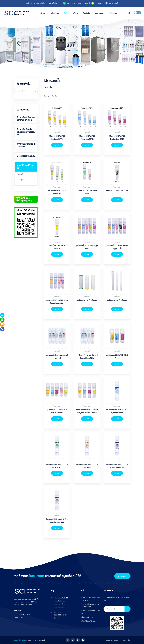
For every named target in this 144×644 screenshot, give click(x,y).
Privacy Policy (126, 640)
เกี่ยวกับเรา (55, 13)
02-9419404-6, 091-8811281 (61, 616)
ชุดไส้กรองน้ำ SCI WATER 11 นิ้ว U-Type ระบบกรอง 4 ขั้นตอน (87, 411)
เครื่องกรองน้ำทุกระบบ (88, 617)
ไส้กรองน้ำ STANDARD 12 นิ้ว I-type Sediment (117, 411)
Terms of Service (112, 640)
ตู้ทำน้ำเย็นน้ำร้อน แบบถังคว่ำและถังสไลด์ (90, 599)
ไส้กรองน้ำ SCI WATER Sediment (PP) (57, 138)
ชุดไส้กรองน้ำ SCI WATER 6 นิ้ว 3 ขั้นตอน (117, 357)
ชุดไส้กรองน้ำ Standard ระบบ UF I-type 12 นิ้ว (57, 357)
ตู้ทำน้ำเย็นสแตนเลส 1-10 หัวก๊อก (90, 612)
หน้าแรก (43, 13)
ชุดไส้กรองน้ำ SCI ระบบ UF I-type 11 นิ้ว (87, 247)
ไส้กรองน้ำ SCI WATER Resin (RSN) (87, 192)
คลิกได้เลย (122, 576)
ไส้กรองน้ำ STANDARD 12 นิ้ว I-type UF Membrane (117, 466)
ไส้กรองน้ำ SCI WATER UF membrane (57, 192)
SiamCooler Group (20, 640)
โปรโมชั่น (87, 13)
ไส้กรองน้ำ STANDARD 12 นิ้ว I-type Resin (87, 466)
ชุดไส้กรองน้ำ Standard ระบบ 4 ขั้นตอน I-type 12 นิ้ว (87, 357)
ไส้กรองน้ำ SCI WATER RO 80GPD (57, 247)
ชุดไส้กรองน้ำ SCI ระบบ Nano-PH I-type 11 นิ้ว (117, 247)
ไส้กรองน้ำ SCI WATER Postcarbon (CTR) (117, 138)
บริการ (76, 13)
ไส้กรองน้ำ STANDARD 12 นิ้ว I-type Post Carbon (57, 521)
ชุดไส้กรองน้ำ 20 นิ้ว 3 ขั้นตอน (117, 300)
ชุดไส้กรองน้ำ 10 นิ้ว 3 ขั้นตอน (87, 300)
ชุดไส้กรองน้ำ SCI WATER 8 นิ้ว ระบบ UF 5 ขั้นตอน (57, 411)
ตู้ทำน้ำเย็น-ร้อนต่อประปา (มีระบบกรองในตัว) (90, 605)
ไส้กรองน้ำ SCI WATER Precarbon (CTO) (87, 138)
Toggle (137, 13)
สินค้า (66, 13)
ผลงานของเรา (100, 13)
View (57, 145)
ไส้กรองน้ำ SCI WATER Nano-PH (117, 191)
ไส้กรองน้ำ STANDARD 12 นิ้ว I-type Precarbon (57, 466)
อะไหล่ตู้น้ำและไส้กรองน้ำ (89, 621)
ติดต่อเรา (114, 13)
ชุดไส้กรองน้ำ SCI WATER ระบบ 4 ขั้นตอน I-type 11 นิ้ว (57, 302)
